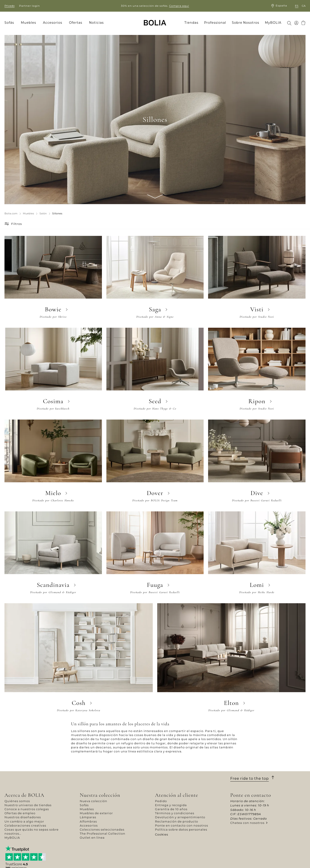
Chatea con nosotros (247, 823)
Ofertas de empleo (20, 813)
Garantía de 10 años (171, 809)
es (297, 6)
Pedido (161, 801)
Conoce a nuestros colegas (27, 809)
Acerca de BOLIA (24, 795)
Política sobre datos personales (181, 829)
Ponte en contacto (251, 795)
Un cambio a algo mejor (24, 821)
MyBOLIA (12, 838)
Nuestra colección (100, 795)
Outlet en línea (92, 838)
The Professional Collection (102, 834)
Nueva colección (94, 801)
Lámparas (88, 817)
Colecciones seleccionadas (102, 829)
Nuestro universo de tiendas (28, 805)
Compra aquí (179, 6)
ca (304, 6)
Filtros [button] (17, 224)
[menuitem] (11, 23)
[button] (7, 224)
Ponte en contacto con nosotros (182, 825)
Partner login (29, 6)
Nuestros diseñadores (23, 817)
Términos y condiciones (175, 813)
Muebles (87, 809)
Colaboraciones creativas (25, 825)
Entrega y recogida (171, 805)
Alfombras (88, 821)
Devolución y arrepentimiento (180, 817)
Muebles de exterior (96, 813)
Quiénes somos (17, 801)
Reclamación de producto (177, 821)
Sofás (84, 805)
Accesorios (89, 825)
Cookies (162, 834)
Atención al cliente (177, 795)
